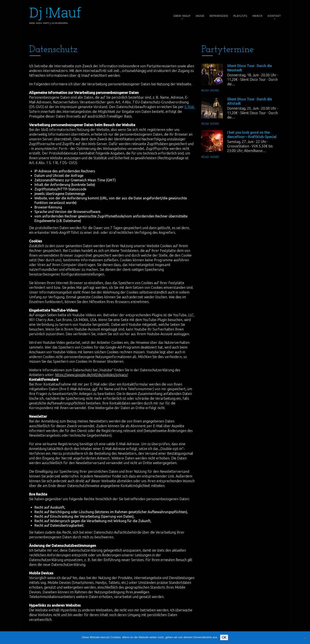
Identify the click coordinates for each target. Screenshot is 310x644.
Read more (210, 90)
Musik (200, 16)
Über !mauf (182, 16)
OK (224, 637)
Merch (257, 16)
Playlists (240, 16)
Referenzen (219, 16)
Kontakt (274, 16)
